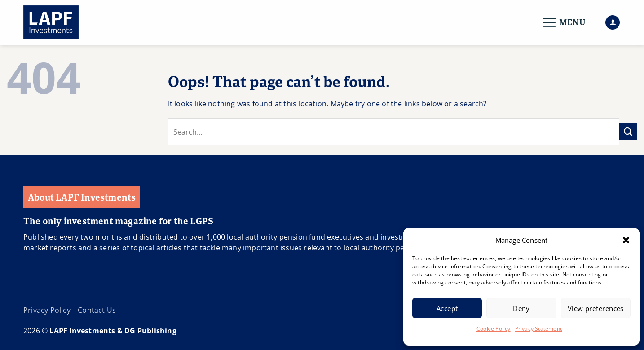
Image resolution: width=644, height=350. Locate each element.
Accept (447, 308)
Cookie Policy (494, 329)
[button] (626, 240)
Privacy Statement (538, 329)
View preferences (596, 308)
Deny (521, 308)
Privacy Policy (47, 310)
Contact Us (97, 310)
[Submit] (628, 132)
